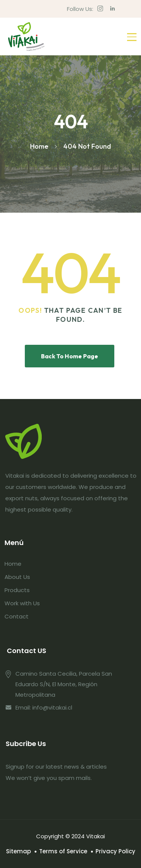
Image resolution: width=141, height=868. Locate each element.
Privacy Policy (115, 851)
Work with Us (22, 603)
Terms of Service (63, 851)
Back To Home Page (70, 356)
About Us (17, 577)
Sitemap (18, 851)
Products (17, 590)
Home (13, 564)
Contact (17, 616)
